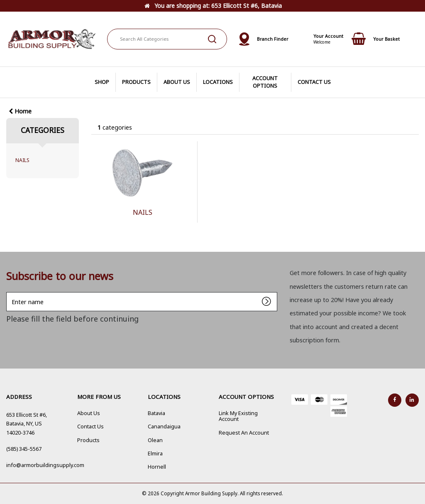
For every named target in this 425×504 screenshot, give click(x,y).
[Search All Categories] (167, 39)
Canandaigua (164, 427)
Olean (155, 440)
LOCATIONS (218, 82)
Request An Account (244, 433)
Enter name (9, 292)
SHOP (102, 82)
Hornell (157, 467)
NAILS (22, 160)
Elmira (155, 454)
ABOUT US (177, 82)
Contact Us (90, 427)
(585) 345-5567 (24, 449)
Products (88, 440)
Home (20, 111)
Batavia (156, 413)
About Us (89, 413)
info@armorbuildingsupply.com (45, 465)
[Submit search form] (212, 39)
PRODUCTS (136, 82)
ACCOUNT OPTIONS (265, 82)
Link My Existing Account (238, 416)
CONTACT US (314, 82)
